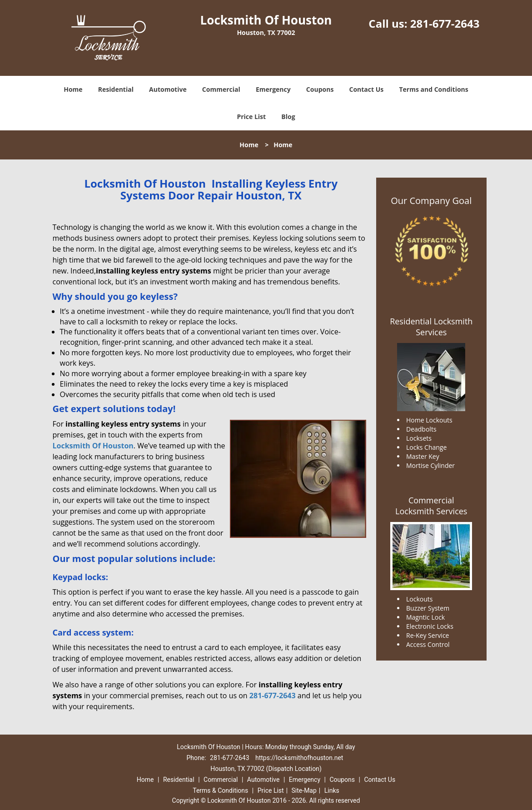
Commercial (221, 89)
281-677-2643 (445, 23)
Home (73, 89)
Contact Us (367, 89)
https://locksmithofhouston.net (299, 758)
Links (332, 790)
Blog (288, 117)
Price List (251, 117)
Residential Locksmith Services (431, 327)
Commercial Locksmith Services (431, 506)
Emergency (273, 89)
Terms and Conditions (433, 89)
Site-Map (304, 790)
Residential (116, 89)
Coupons (320, 89)
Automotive (168, 89)
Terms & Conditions (220, 790)
